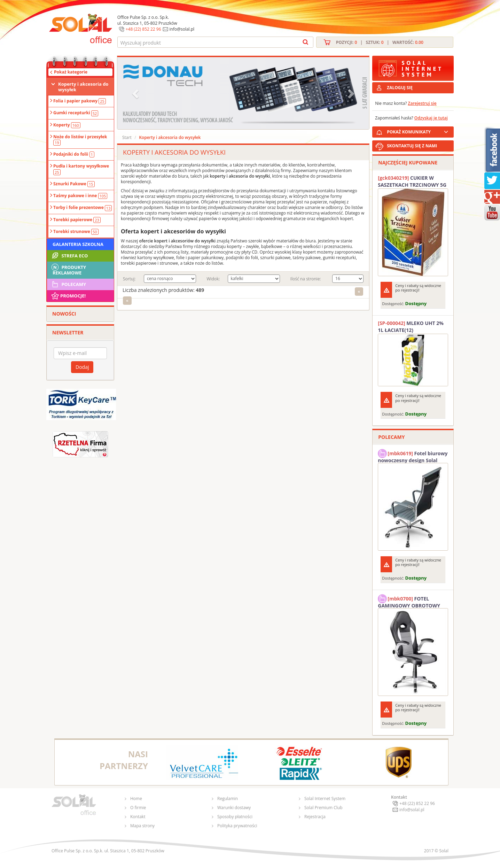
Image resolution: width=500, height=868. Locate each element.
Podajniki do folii (74, 154)
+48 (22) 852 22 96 (143, 29)
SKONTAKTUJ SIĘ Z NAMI (412, 146)
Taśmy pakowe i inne (80, 196)
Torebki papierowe (77, 220)
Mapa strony (142, 826)
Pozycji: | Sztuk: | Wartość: (380, 42)
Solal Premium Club (323, 808)
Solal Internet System (325, 799)
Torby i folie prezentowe (83, 208)
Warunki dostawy (234, 808)
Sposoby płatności (235, 817)
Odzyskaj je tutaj (431, 118)
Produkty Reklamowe (68, 269)
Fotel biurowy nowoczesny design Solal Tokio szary (413, 456)
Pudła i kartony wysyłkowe (81, 169)
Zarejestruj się (422, 103)
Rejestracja (315, 817)
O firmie (138, 808)
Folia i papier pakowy (80, 101)
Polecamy (68, 284)
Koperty (67, 125)
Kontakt (138, 817)
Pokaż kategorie (71, 72)
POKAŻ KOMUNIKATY (419, 131)
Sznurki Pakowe (74, 184)
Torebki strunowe (76, 232)
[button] (136, 93)
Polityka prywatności (237, 826)
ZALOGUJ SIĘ (400, 88)
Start (127, 137)
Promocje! (68, 296)
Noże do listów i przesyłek (80, 140)
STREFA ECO (69, 256)
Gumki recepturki (76, 113)
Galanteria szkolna (78, 244)
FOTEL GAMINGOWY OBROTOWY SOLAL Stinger (409, 601)
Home (136, 799)
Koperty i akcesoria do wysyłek (83, 87)
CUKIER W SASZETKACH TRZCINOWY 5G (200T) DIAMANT (412, 181)
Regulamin (228, 799)
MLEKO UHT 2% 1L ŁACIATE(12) (411, 327)
